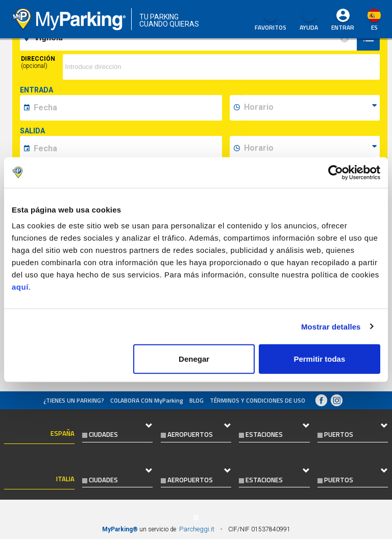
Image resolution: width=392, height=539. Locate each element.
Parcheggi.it (197, 529)
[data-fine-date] (126, 149)
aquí (20, 287)
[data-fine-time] (310, 149)
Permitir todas (319, 359)
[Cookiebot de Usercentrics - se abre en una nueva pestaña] (336, 172)
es (374, 27)
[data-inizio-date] (126, 108)
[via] (221, 67)
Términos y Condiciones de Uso (258, 400)
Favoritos (271, 20)
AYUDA (309, 20)
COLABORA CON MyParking (147, 400)
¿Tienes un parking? (74, 400)
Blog (197, 400)
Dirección (38, 62)
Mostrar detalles (331, 326)
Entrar (343, 27)
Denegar (194, 359)
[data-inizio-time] (310, 108)
